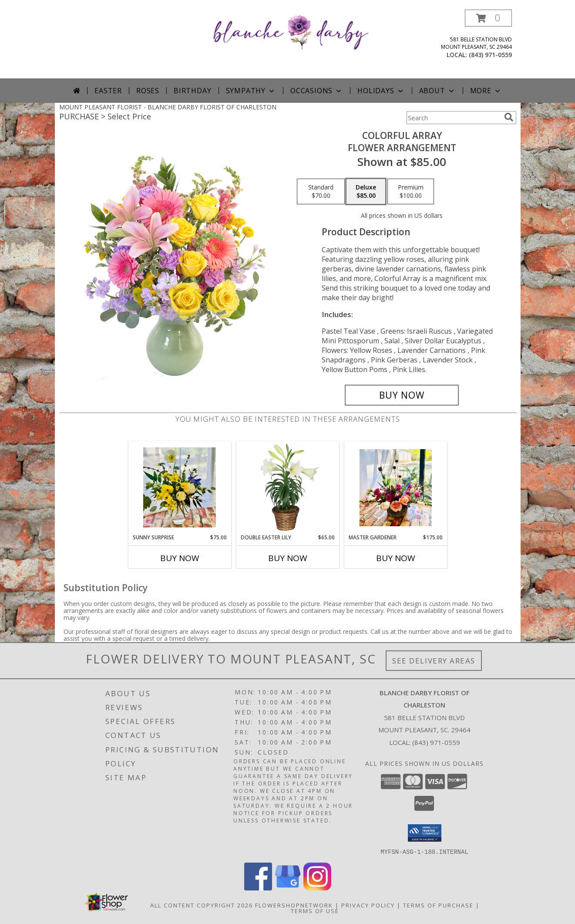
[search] (509, 117)
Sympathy (251, 91)
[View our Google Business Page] (288, 888)
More (486, 91)
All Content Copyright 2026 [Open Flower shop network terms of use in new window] (202, 905)
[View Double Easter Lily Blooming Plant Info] (287, 487)
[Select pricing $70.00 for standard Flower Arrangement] (321, 192)
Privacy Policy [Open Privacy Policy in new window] (368, 905)
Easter (108, 91)
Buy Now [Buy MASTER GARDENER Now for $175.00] (396, 558)
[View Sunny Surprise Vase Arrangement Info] (180, 487)
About (437, 91)
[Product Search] (454, 118)
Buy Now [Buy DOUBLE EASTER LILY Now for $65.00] (288, 558)
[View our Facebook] (258, 888)
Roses (148, 91)
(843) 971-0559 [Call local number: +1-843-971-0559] (490, 55)
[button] (488, 18)
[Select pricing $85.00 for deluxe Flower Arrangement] (366, 192)
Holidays (381, 91)
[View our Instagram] (317, 888)
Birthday (192, 91)
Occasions (317, 91)
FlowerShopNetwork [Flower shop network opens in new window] (294, 905)
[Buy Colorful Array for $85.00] (402, 395)
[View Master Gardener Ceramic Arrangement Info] (395, 488)
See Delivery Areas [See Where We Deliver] (434, 661)
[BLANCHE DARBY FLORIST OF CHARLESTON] (291, 32)
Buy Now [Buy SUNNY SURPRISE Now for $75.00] (180, 558)
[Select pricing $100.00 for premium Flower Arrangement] (411, 192)
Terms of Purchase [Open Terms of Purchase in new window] (438, 905)
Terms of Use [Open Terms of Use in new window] (315, 910)
